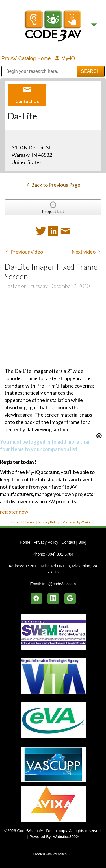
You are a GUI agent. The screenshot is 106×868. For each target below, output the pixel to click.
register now (14, 512)
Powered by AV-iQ (76, 522)
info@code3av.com (59, 584)
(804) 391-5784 (60, 554)
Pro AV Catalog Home (27, 58)
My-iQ (65, 58)
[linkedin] (53, 599)
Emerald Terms (23, 522)
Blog (82, 542)
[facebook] (36, 599)
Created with (53, 854)
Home (26, 542)
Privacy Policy (49, 522)
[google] (70, 599)
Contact (68, 542)
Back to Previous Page (53, 185)
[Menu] (94, 25)
